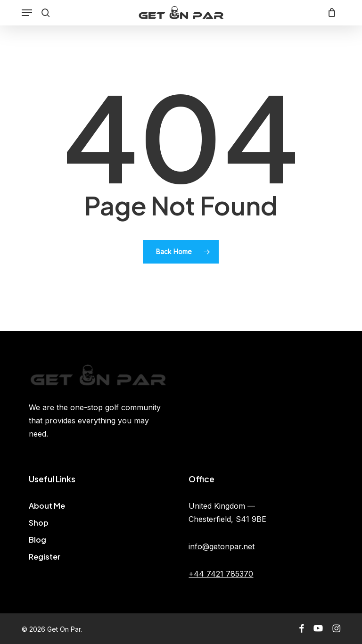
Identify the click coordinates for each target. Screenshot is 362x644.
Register (45, 557)
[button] (27, 13)
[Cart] (330, 13)
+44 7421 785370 (221, 574)
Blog (37, 540)
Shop (39, 523)
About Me (47, 506)
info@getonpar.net (222, 546)
